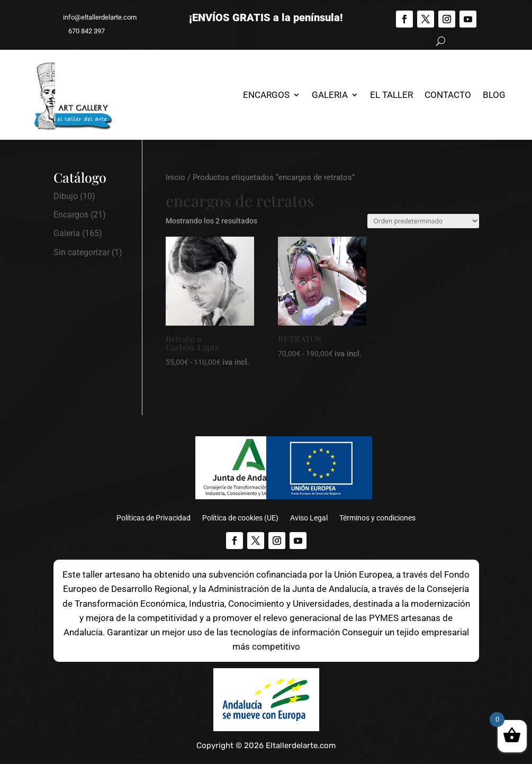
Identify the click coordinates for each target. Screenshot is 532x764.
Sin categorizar (82, 252)
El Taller (391, 95)
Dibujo (66, 196)
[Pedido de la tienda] (423, 221)
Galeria (330, 95)
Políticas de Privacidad (154, 518)
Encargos (266, 95)
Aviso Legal (309, 518)
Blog (494, 95)
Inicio (175, 177)
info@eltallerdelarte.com (95, 17)
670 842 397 (82, 31)
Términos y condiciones (377, 518)
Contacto (448, 95)
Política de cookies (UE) (240, 518)
